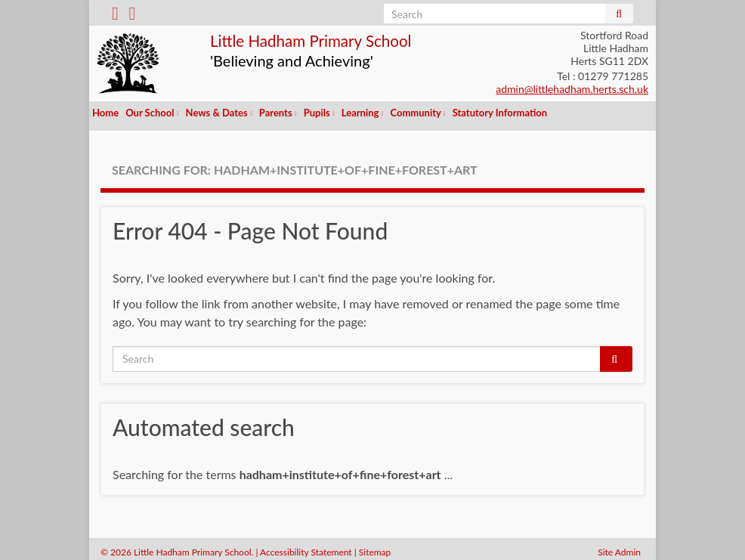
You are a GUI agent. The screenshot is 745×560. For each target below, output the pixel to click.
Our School (152, 113)
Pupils (319, 113)
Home (105, 113)
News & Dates (219, 113)
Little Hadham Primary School (347, 39)
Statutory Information (500, 113)
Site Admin (619, 545)
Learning (363, 113)
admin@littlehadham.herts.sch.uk (572, 89)
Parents (278, 113)
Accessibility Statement (306, 545)
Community (418, 113)
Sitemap (375, 545)
